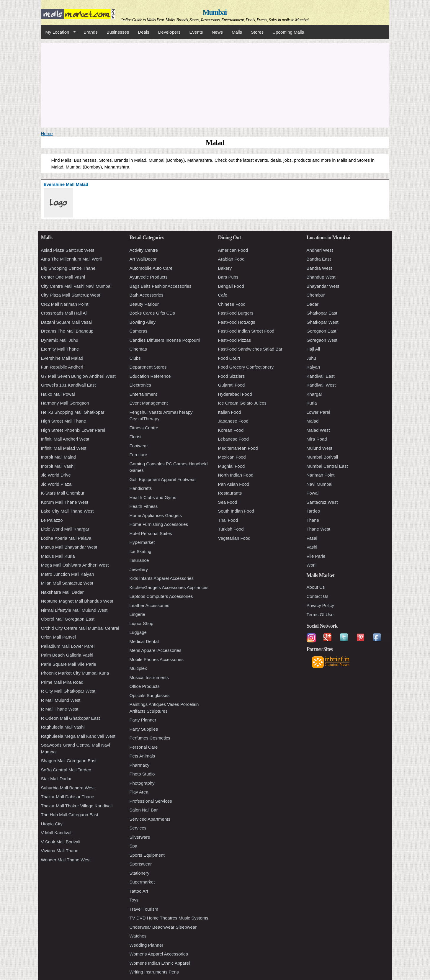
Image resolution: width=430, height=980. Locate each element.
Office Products (145, 686)
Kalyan (313, 367)
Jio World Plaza (56, 484)
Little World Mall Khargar (65, 529)
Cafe (223, 295)
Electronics (140, 385)
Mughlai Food (232, 466)
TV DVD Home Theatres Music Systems (169, 918)
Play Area (139, 792)
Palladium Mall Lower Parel (68, 646)
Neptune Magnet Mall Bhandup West (77, 601)
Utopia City (52, 824)
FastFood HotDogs (237, 322)
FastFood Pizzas (235, 340)
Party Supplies (144, 729)
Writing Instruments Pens (154, 972)
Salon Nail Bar (144, 810)
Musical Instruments (149, 677)
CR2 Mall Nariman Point (65, 304)
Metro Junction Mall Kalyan (68, 574)
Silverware (140, 837)
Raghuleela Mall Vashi (63, 727)
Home (47, 134)
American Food (233, 250)
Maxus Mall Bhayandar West (69, 547)
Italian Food (230, 412)
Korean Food (231, 430)
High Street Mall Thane (64, 421)
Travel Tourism (144, 909)
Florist (136, 437)
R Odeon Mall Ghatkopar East (71, 718)
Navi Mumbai (320, 484)
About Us (316, 587)
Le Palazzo (52, 520)
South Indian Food (236, 511)
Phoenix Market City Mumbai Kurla (75, 673)
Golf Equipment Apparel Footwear (163, 479)
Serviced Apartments (150, 819)
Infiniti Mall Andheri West (65, 439)
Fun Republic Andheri (62, 367)
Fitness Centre (144, 428)
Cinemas (138, 349)
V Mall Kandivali (57, 833)
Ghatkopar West (323, 322)
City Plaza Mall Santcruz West (71, 295)
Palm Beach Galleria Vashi (67, 655)
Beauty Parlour (144, 304)
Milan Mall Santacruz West (67, 583)
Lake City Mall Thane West (67, 511)
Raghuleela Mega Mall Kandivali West (78, 736)
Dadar (313, 304)
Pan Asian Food (234, 484)
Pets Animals (142, 756)
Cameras (139, 331)
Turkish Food (231, 529)
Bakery (225, 268)
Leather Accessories (149, 605)
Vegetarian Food (234, 538)
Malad (313, 421)
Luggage (138, 632)
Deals (143, 32)
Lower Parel (318, 412)
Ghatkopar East (322, 313)
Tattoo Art (139, 891)
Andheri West (320, 250)
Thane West (319, 529)
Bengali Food (231, 286)
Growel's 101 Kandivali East (68, 385)
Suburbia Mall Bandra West (68, 788)
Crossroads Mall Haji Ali (64, 313)
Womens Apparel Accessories (159, 954)
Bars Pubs (228, 277)
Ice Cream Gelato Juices (242, 403)
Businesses (118, 32)
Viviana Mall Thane (60, 851)
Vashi (312, 547)
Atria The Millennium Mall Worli (71, 259)
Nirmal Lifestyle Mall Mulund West (74, 610)
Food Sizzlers (232, 376)
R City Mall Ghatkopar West (68, 691)
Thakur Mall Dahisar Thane (68, 797)
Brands (91, 32)
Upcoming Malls (288, 32)
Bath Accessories (147, 295)
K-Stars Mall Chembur (63, 493)
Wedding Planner (147, 945)
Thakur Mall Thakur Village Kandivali (77, 806)
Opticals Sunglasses (150, 695)
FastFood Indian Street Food (246, 331)
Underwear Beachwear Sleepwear (163, 927)
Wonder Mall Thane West (66, 860)
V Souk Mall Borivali (61, 842)
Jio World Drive (56, 475)
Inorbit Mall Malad (58, 457)
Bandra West (319, 268)
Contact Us (318, 596)
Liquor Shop (142, 623)
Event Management (149, 403)
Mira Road (317, 439)
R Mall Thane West (60, 709)
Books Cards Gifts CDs (152, 313)
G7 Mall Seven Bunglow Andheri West (78, 376)
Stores (257, 32)
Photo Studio (142, 774)
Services (138, 828)
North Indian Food (236, 475)
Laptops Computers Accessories (161, 596)
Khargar (314, 394)
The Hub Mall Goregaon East (70, 815)
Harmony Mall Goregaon (65, 403)
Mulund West (319, 448)
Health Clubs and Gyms (153, 497)
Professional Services (151, 801)
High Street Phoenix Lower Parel (73, 430)
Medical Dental (144, 641)
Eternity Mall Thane (60, 349)
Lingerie (137, 614)
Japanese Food (233, 421)
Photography (142, 783)
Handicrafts (141, 488)
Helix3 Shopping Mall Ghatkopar (73, 412)
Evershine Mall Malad (62, 358)
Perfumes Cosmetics (150, 738)
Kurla (312, 403)
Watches (138, 936)
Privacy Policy (320, 605)
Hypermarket (142, 542)
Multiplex (138, 668)
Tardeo (313, 511)
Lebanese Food (233, 439)
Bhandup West (321, 277)
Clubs (135, 358)
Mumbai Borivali (322, 457)
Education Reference (150, 376)
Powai (313, 493)
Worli (312, 565)
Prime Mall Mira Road (62, 682)
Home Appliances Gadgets (156, 515)
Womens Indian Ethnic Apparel (160, 963)
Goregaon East (322, 331)
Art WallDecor (143, 259)
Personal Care (144, 747)
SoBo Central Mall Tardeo (66, 770)
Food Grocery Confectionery (246, 367)
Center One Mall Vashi (63, 277)
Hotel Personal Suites (151, 533)
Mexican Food (232, 457)
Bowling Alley (143, 322)
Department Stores (148, 367)
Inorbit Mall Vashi (58, 466)
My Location (58, 32)
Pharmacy (140, 765)
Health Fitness (144, 506)
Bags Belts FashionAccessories (161, 286)
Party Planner (143, 720)
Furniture (138, 455)
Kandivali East (321, 376)
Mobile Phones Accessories (157, 659)
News (217, 32)
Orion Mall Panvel (58, 637)
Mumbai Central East (327, 466)
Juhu (312, 358)
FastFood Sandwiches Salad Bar (250, 349)
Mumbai (214, 12)
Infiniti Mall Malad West (64, 448)
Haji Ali (313, 349)
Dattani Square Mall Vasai (66, 322)
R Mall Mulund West (61, 700)
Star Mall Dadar (56, 779)
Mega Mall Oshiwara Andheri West (75, 565)
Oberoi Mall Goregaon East (68, 619)
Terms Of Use (320, 615)
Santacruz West (322, 502)
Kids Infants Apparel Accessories (162, 578)
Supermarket (142, 882)
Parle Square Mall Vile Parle (69, 664)
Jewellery (139, 569)
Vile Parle (316, 556)
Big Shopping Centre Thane (68, 268)
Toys (134, 900)
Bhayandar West (323, 286)
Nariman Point (321, 475)
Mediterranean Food (238, 448)
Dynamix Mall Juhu (60, 340)
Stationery (140, 873)
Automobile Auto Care (151, 268)
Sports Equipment (147, 855)
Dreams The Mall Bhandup (67, 331)
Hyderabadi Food (235, 394)
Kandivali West (321, 385)
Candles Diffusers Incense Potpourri (165, 340)
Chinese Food (232, 304)
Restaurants (230, 493)
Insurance (139, 560)
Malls (237, 32)
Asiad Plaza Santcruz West (68, 250)
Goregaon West (322, 340)
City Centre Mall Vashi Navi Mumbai (76, 286)
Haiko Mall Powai (58, 394)
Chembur (316, 295)
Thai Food (228, 520)
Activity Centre (144, 250)
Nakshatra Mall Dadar (62, 592)
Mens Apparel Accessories (156, 650)
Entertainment (143, 394)
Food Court (229, 358)
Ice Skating (140, 551)
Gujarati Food (232, 385)
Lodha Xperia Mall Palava (66, 538)
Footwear (139, 446)
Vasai (312, 538)
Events (196, 32)
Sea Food (228, 502)
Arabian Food (231, 259)
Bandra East (319, 259)
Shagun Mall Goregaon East (69, 761)
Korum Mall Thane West (65, 502)
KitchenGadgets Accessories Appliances (169, 587)
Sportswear (141, 864)
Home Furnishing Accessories (159, 524)
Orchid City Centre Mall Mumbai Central (80, 628)
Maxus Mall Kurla (58, 556)
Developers (169, 32)
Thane (313, 520)
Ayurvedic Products (149, 277)
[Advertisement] (215, 84)
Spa (134, 846)
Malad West (318, 430)
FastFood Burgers (236, 313)
